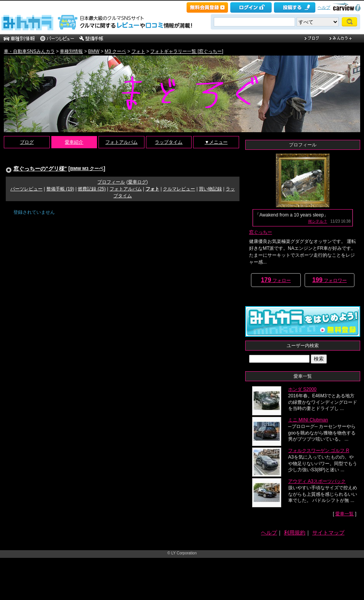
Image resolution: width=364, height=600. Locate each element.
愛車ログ (137, 182)
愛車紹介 (74, 142)
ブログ (27, 142)
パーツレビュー (26, 189)
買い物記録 (210, 189)
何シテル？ (318, 221)
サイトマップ (328, 533)
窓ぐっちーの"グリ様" (40, 169)
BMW (94, 51)
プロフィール (111, 182)
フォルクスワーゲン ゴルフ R (319, 451)
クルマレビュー (179, 189)
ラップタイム (169, 142)
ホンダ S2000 (302, 389)
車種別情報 (71, 51)
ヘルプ (324, 7)
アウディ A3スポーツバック (317, 481)
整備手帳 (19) (60, 189)
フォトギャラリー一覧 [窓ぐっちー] (187, 51)
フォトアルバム (121, 142)
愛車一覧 (344, 514)
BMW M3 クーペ (87, 169)
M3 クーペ (115, 51)
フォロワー (330, 280)
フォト (138, 51)
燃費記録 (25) (92, 189)
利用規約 (295, 533)
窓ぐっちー (261, 232)
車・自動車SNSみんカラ (29, 51)
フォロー (276, 280)
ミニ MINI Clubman (308, 420)
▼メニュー (216, 142)
